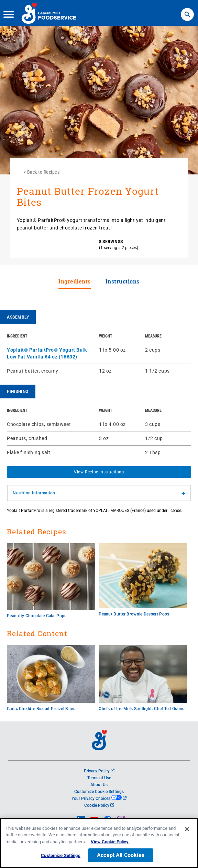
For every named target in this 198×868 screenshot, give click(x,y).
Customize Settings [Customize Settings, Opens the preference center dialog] (60, 858)
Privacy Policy (99, 771)
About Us (99, 785)
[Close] (187, 831)
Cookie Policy (99, 805)
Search (187, 10)
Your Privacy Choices (99, 799)
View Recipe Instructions (99, 472)
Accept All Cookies (121, 858)
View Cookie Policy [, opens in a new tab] (110, 844)
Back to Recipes (43, 172)
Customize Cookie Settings (99, 792)
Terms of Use (99, 778)
